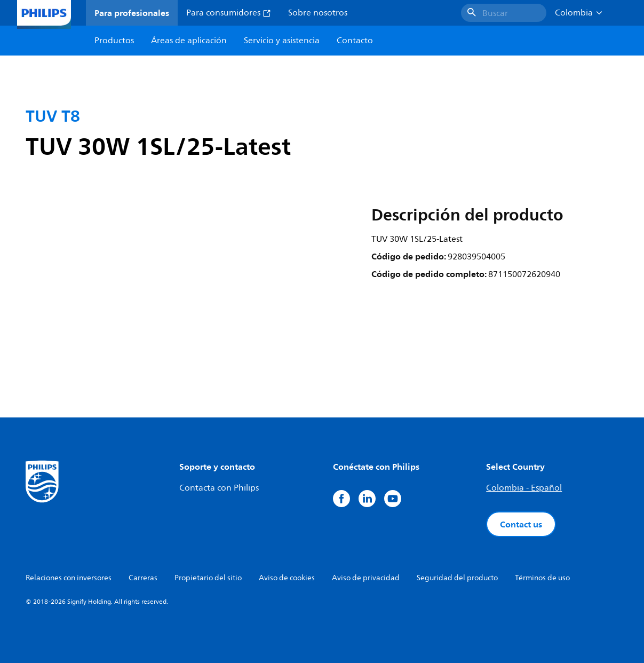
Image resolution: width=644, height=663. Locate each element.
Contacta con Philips (219, 488)
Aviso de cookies (287, 578)
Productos (114, 41)
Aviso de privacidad (366, 578)
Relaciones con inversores (69, 578)
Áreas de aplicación (189, 41)
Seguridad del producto (457, 578)
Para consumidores (229, 13)
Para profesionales (132, 13)
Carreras (143, 578)
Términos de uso (542, 578)
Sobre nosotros (318, 13)
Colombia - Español (524, 488)
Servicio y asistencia (282, 41)
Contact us (521, 524)
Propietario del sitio (208, 578)
